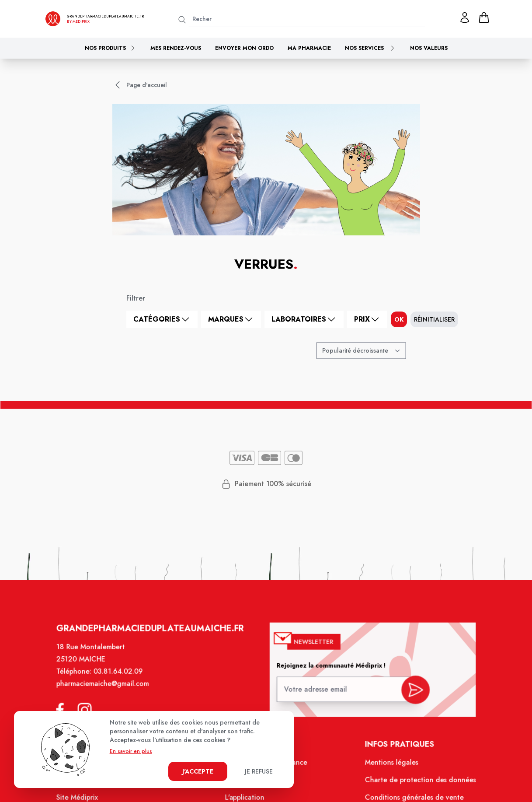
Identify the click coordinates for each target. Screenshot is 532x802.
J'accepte (198, 771)
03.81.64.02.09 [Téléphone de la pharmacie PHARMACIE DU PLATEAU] (124, 680)
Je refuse (259, 771)
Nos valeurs (429, 48)
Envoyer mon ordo (244, 48)
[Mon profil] (465, 18)
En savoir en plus (131, 751)
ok (399, 319)
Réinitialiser (434, 319)
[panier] (484, 18)
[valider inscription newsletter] (409, 696)
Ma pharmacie (309, 48)
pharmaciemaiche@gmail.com (110, 692)
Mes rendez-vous (176, 48)
